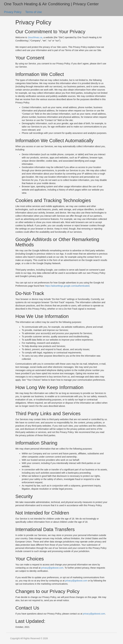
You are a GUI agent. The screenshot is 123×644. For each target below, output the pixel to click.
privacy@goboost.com (52, 568)
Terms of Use (34, 12)
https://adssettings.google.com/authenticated (67, 286)
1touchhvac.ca (35, 37)
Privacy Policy (13, 12)
